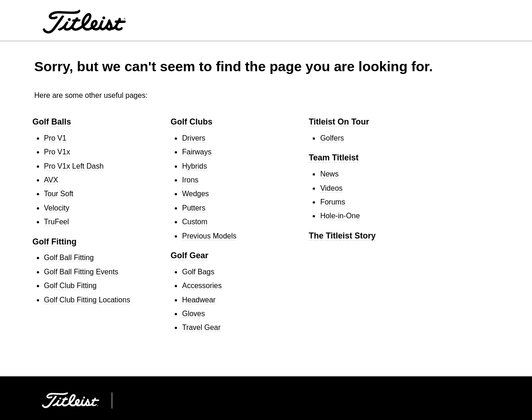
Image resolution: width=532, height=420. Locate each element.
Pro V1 (55, 138)
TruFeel (57, 222)
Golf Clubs (192, 122)
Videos (331, 188)
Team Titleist (333, 158)
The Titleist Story (342, 236)
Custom (195, 222)
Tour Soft (59, 194)
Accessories (202, 286)
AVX (51, 180)
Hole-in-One (340, 216)
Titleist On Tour (339, 122)
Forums (332, 202)
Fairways (197, 152)
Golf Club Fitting (71, 286)
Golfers (332, 138)
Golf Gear (189, 255)
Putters (194, 208)
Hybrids (194, 166)
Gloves (194, 314)
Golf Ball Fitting (69, 258)
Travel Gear (201, 327)
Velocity (57, 208)
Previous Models (209, 236)
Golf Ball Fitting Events (81, 272)
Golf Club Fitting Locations (87, 300)
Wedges (195, 194)
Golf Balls (52, 122)
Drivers (194, 138)
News (329, 174)
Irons (190, 180)
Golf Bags (198, 272)
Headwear (199, 300)
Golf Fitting (55, 242)
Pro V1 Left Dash (74, 166)
